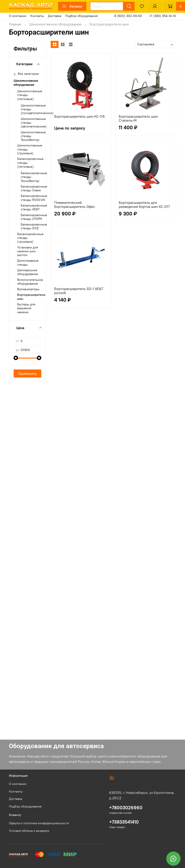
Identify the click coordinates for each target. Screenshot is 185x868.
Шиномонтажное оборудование (55, 24)
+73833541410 (124, 822)
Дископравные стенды (28, 263)
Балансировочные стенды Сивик (34, 188)
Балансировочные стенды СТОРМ (34, 217)
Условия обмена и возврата (29, 831)
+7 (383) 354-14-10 (162, 16)
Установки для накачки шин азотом (28, 251)
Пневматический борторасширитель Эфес (75, 204)
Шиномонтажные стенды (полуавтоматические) (37, 109)
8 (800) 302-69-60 (128, 16)
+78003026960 (126, 808)
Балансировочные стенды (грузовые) (30, 238)
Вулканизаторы (28, 289)
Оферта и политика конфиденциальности (39, 823)
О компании (18, 16)
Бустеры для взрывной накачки (26, 308)
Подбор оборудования (81, 16)
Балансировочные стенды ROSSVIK (34, 198)
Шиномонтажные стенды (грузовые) (30, 149)
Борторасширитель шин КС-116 (80, 116)
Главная (15, 24)
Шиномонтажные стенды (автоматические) (34, 123)
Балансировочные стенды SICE (34, 226)
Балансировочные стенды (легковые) (30, 163)
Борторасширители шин (31, 297)
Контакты (37, 16)
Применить (27, 373)
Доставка (55, 16)
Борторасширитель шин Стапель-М (138, 118)
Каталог (72, 6)
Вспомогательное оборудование (30, 282)
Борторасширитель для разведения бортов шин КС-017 (144, 204)
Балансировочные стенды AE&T (34, 207)
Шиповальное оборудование (28, 272)
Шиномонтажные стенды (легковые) (30, 95)
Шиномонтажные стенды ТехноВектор (33, 136)
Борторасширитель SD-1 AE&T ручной (79, 291)
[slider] (16, 358)
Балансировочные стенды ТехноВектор (34, 177)
